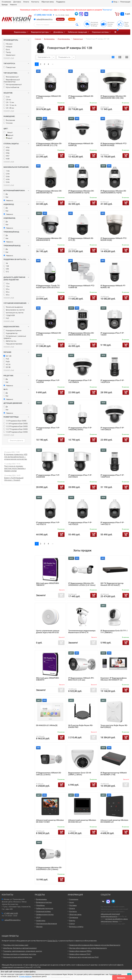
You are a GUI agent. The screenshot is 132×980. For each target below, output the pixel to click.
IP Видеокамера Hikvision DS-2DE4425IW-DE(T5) (49, 192)
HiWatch (8, 47)
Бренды (5, 5)
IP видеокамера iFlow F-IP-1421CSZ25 (80, 523)
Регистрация (125, 2)
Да (6, 194)
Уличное (8, 123)
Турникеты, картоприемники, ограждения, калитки (23, 951)
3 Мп (7, 177)
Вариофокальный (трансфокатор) (12, 81)
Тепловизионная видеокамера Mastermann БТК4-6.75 (82, 632)
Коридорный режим (12, 330)
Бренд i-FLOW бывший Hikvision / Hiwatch (14, 479)
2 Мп (7, 174)
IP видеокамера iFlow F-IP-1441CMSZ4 (112, 429)
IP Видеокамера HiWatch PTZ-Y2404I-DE (82, 287)
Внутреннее (9, 120)
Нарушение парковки (13, 344)
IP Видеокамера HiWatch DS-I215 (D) (81, 239)
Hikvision (8, 44)
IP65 (6, 150)
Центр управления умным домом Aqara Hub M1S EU (48, 632)
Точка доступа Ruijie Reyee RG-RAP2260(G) (114, 726)
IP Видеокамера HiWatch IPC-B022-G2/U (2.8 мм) (81, 679)
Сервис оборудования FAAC (80, 954)
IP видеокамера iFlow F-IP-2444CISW (48, 476)
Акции (72, 19)
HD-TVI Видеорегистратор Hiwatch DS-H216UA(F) (112, 584)
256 (6, 269)
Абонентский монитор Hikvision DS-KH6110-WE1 (50, 821)
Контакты (35, 2)
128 (6, 266)
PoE (6, 359)
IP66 (6, 153)
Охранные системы (100, 32)
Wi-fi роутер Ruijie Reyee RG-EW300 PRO (81, 726)
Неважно (8, 200)
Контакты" (108, 10)
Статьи (72, 924)
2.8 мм (7, 100)
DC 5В (7, 367)
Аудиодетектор (10, 333)
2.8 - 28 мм (9, 108)
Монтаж (60, 19)
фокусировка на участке (14, 310)
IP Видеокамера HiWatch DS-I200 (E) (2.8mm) (49, 774)
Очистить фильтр (16, 440)
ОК (129, 975)
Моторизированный (13, 84)
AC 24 (7, 364)
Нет (6, 197)
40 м (6, 295)
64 (6, 263)
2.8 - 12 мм (9, 102)
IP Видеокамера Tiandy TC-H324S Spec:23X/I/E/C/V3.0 (48, 287)
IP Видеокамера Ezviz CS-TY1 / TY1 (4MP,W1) (114, 632)
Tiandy (7, 52)
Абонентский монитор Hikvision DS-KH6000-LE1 (114, 821)
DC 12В (7, 356)
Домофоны (58, 32)
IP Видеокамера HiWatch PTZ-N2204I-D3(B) (114, 239)
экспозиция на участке (13, 313)
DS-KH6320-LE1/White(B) (47, 725)
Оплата (26, 2)
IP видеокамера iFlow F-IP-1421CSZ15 (48, 523)
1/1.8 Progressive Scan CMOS (16, 424)
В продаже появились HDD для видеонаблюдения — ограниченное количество (16, 457)
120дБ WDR (9, 315)
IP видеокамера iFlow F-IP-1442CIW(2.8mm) (80, 429)
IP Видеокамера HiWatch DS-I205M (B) (81, 144)
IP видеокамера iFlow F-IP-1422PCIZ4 (112, 381)
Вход (114, 2)
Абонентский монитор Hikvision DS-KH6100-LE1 (82, 821)
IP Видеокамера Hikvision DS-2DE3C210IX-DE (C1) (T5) (49, 144)
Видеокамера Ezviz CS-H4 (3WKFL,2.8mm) (80, 774)
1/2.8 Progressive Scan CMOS (16, 432)
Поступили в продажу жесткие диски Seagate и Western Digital (15, 468)
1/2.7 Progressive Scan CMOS (16, 429)
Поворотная (9, 67)
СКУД (38, 917)
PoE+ (7, 362)
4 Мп (7, 179)
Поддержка (61, 2)
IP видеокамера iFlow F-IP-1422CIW (48, 381)
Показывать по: (64, 57)
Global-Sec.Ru (52, 941)
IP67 (6, 156)
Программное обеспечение (46, 924)
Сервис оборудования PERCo (80, 951)
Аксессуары (41, 920)
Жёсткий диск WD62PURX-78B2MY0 (48, 584)
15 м (6, 286)
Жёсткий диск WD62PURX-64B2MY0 (48, 679)
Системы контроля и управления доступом (20, 954)
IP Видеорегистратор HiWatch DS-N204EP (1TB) (114, 774)
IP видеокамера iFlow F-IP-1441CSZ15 (112, 523)
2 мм (7, 97)
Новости (13, 5)
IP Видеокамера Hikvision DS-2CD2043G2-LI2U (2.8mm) (49, 868)
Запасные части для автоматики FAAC (84, 957)
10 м (6, 284)
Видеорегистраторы (40, 32)
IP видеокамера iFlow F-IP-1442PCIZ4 (112, 476)
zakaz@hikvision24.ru (44, 19)
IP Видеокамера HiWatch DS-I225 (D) (49, 334)
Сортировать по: (44, 57)
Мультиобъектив (11, 87)
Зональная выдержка (13, 307)
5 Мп (7, 182)
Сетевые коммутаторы (45, 914)
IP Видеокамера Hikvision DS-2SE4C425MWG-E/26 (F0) (81, 334)
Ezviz (7, 49)
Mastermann (9, 55)
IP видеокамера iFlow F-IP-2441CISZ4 (80, 476)
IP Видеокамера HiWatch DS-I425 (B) (81, 97)
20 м (6, 289)
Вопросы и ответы (76, 927)
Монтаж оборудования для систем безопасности (88, 948)
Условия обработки (25, 976)
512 (6, 272)
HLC (6, 318)
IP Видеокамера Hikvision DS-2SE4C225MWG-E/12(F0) (81, 192)
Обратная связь (48, 2)
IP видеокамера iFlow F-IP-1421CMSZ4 (80, 381)
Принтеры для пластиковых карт (16, 945)
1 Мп (7, 171)
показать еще (9, 58)
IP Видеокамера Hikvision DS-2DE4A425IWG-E (49, 239)
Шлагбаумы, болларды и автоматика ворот (20, 948)
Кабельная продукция (78, 32)
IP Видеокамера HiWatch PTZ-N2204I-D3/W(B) (114, 144)
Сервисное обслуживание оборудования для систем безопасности (95, 945)
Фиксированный (11, 77)
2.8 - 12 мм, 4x (10, 105)
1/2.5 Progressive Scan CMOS (16, 426)
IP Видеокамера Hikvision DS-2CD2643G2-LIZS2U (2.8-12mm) (82, 584)
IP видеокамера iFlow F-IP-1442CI (48, 429)
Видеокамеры (20, 32)
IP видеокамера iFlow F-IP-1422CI (112, 334)
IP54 (6, 147)
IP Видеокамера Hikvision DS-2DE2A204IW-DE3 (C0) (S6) (113, 97)
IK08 (6, 159)
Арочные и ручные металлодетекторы (18, 957)
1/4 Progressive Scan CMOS (15, 421)
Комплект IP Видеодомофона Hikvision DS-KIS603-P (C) (114, 679)
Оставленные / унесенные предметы (15, 337)
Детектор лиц (10, 341)
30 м (6, 292)
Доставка (17, 2)
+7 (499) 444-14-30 (43, 15)
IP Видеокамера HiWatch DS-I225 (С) (49, 97)
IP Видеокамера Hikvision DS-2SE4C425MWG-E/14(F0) (113, 192)
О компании (6, 2)
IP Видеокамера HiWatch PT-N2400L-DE (113, 287)
